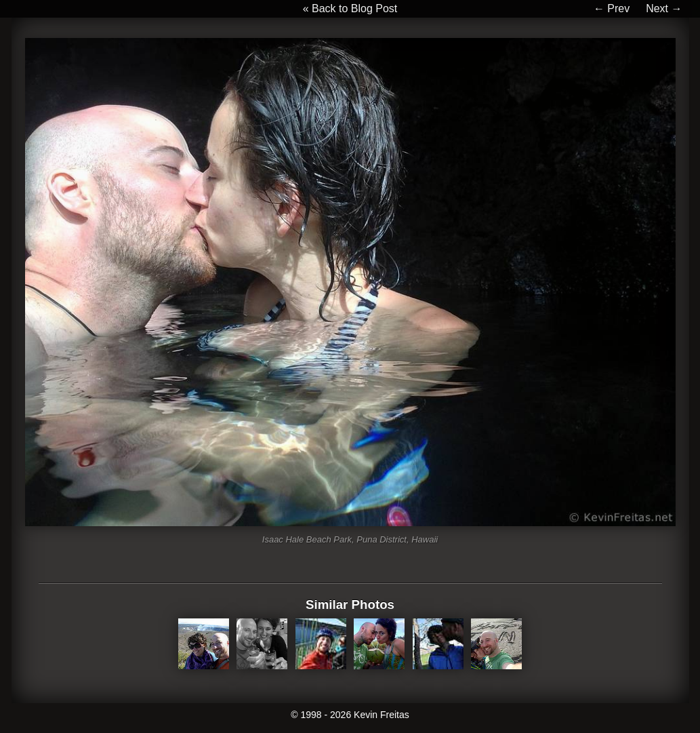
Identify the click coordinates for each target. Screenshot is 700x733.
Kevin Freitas (382, 715)
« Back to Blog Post (350, 8)
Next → (664, 8)
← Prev (612, 8)
